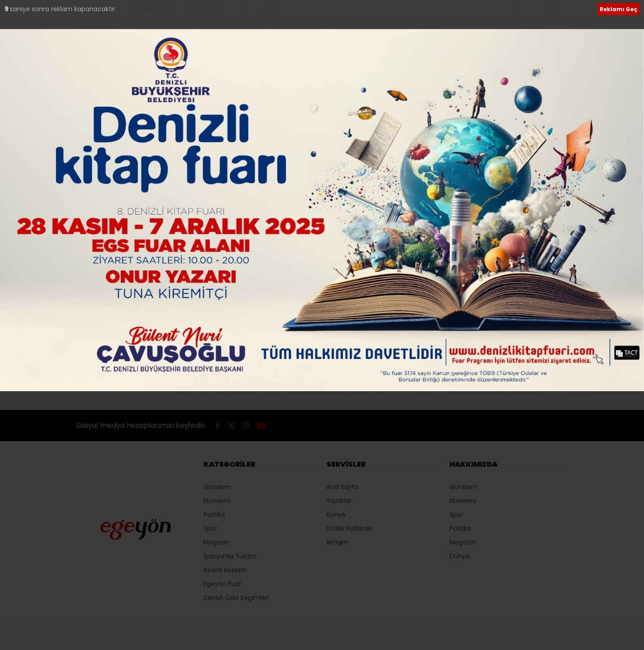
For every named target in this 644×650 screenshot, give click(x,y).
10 (8, 9)
